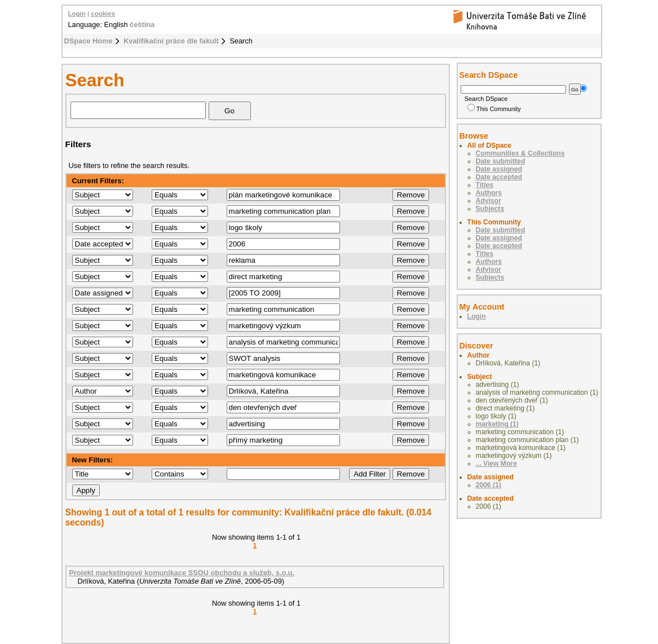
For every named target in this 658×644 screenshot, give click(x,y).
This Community (494, 109)
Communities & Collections (520, 153)
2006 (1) (489, 485)
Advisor (489, 201)
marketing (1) (497, 424)
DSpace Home (89, 41)
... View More (496, 464)
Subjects (490, 209)
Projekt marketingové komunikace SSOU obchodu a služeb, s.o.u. (182, 573)
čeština (142, 25)
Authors (489, 193)
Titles (485, 185)
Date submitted (501, 161)
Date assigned (499, 169)
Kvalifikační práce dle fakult (171, 41)
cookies (103, 14)
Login (77, 14)
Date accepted (499, 177)
